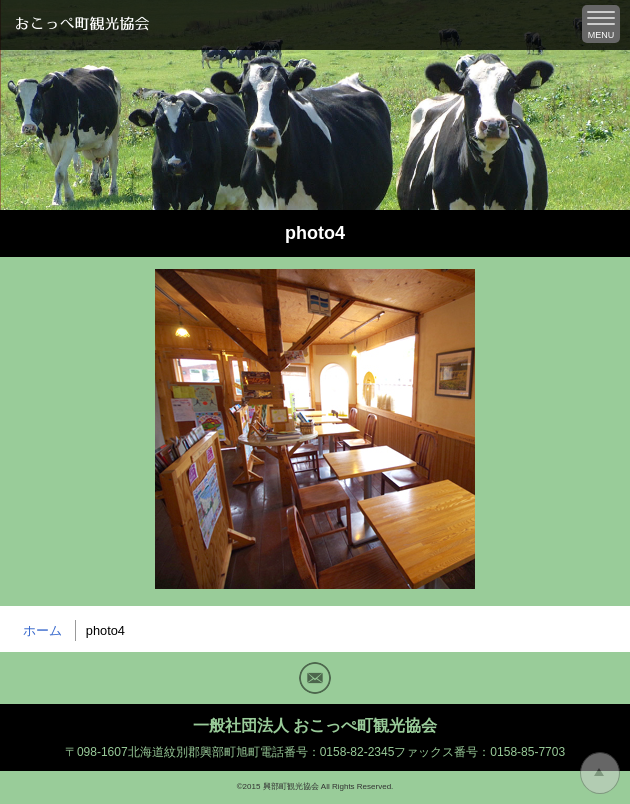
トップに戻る (600, 773)
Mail (315, 678)
